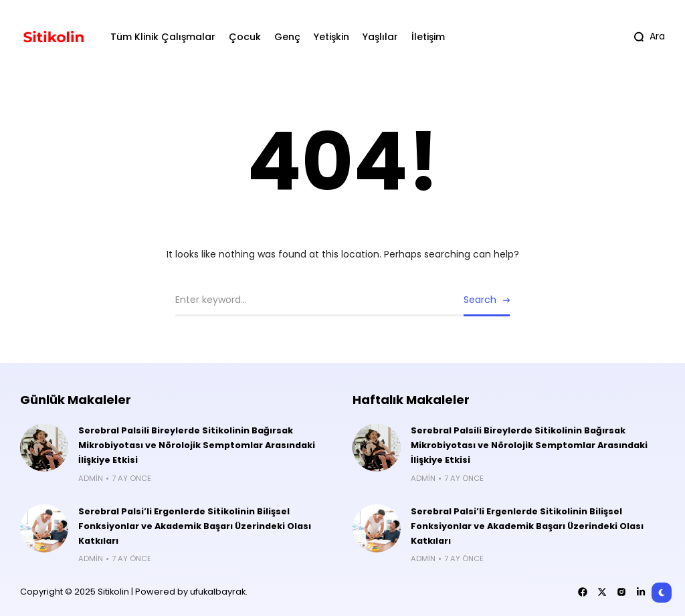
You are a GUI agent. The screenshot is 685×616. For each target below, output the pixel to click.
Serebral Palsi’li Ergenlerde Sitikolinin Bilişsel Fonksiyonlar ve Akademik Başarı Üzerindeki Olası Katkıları (195, 526)
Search (480, 300)
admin (91, 478)
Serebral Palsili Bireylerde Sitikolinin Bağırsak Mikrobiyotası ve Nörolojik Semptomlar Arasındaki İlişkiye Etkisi (197, 445)
